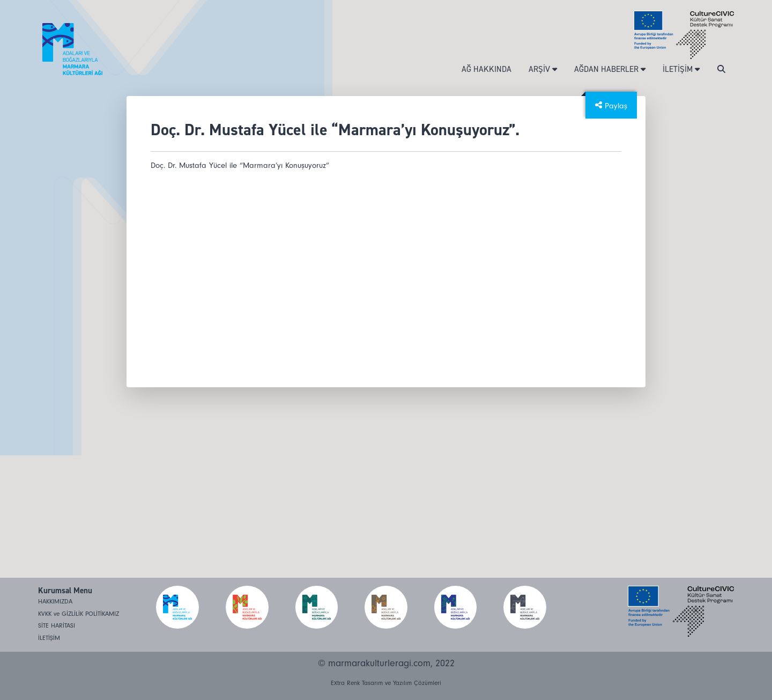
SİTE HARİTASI (57, 626)
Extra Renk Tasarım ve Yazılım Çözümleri (386, 683)
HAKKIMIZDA (55, 602)
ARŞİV (543, 69)
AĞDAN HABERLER (610, 69)
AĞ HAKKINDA (487, 69)
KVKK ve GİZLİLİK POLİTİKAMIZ (79, 614)
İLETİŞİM (681, 69)
